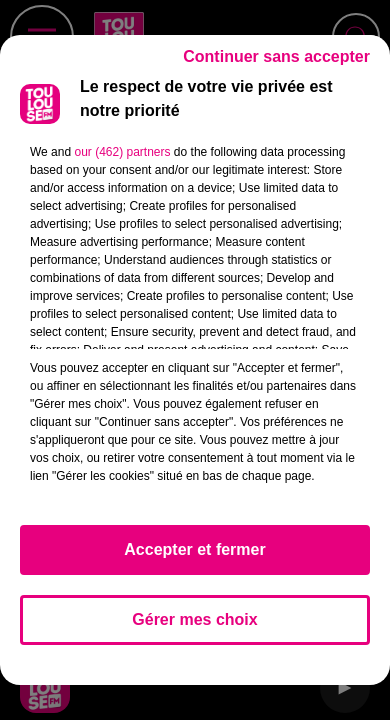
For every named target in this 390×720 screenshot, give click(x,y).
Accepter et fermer (194, 549)
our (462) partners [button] (122, 152)
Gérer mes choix (194, 619)
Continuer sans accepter (276, 56)
